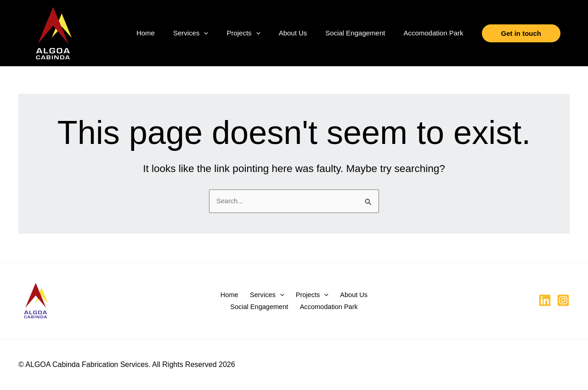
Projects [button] (243, 33)
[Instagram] (563, 300)
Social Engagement (355, 33)
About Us (293, 33)
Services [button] (191, 33)
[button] (204, 33)
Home (146, 33)
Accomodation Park (433, 33)
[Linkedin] (545, 300)
